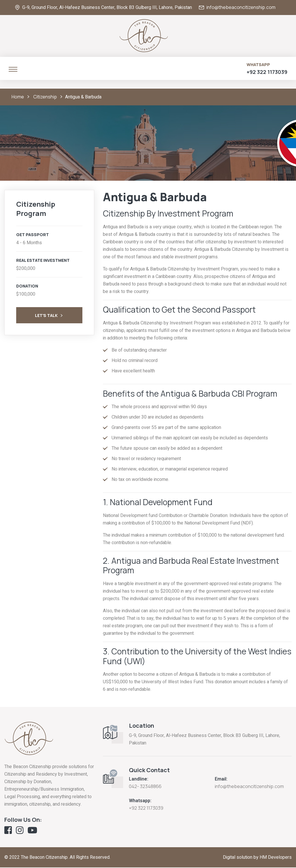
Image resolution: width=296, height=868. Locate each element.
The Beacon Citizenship (44, 858)
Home (18, 97)
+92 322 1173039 (267, 72)
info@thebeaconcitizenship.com (241, 8)
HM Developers (276, 858)
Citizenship (45, 97)
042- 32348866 (145, 787)
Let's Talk (49, 316)
